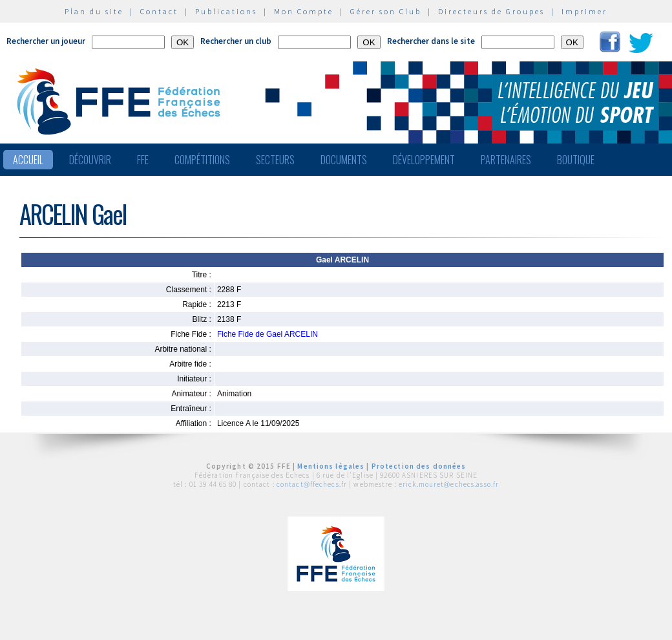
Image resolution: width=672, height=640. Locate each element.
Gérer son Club (386, 11)
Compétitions (202, 160)
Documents (344, 160)
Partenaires (506, 160)
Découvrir (90, 160)
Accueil (28, 160)
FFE (143, 160)
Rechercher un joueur (46, 41)
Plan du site (94, 11)
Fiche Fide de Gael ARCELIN (268, 334)
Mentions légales (331, 466)
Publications (226, 11)
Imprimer (584, 11)
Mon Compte (304, 11)
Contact (159, 11)
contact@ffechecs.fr (312, 484)
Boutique (576, 160)
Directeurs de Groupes (491, 11)
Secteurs (275, 160)
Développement (424, 160)
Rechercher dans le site (431, 41)
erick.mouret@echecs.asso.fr (449, 484)
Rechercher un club (236, 41)
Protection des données (419, 466)
